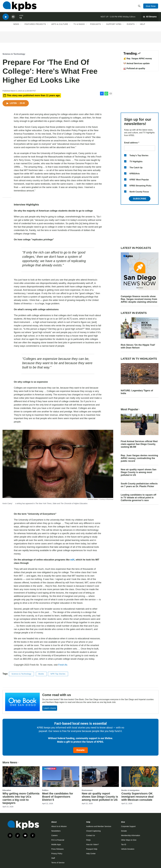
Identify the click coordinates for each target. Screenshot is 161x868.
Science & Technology (14, 54)
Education (7, 790)
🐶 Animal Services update (136, 63)
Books (41, 674)
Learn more (50, 708)
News (16, 26)
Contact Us (90, 835)
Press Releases (57, 849)
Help (143, 26)
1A (21, 19)
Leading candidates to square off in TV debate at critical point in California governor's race (138, 498)
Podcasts (96, 26)
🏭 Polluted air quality (134, 68)
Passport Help (92, 849)
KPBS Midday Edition (127, 18)
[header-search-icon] (139, 7)
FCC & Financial (58, 840)
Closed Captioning (93, 831)
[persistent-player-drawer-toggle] (150, 18)
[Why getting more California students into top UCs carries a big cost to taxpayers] (21, 777)
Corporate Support (128, 826)
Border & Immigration (130, 790)
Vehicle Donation (128, 849)
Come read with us (57, 695)
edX (72, 560)
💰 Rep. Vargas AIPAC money (138, 58)
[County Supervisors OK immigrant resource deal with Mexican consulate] (140, 777)
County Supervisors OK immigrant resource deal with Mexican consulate (137, 797)
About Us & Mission (59, 826)
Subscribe (140, 199)
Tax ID (124, 844)
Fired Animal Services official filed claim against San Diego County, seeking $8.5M (139, 444)
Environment (87, 790)
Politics (45, 790)
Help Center (91, 854)
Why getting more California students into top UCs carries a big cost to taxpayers (21, 798)
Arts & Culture (60, 26)
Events (131, 26)
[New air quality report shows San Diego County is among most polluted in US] (100, 777)
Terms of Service (58, 863)
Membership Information (131, 835)
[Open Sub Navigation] (21, 26)
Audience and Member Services (99, 826)
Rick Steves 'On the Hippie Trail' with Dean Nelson (138, 346)
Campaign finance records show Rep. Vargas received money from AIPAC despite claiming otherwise (139, 299)
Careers (54, 835)
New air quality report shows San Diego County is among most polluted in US (139, 472)
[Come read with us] (22, 702)
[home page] (19, 7)
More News (11, 762)
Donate (80, 750)
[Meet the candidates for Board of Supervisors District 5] (61, 777)
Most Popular (130, 409)
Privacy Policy (57, 854)
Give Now (151, 7)
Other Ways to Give (129, 840)
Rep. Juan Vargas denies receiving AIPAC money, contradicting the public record (139, 458)
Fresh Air (63, 665)
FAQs (88, 840)
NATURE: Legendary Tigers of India (137, 392)
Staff (53, 858)
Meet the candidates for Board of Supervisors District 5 (58, 797)
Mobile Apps (56, 844)
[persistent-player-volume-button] (13, 18)
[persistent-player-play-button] (6, 18)
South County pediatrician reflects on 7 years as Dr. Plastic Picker (139, 485)
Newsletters (56, 831)
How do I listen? (92, 844)
